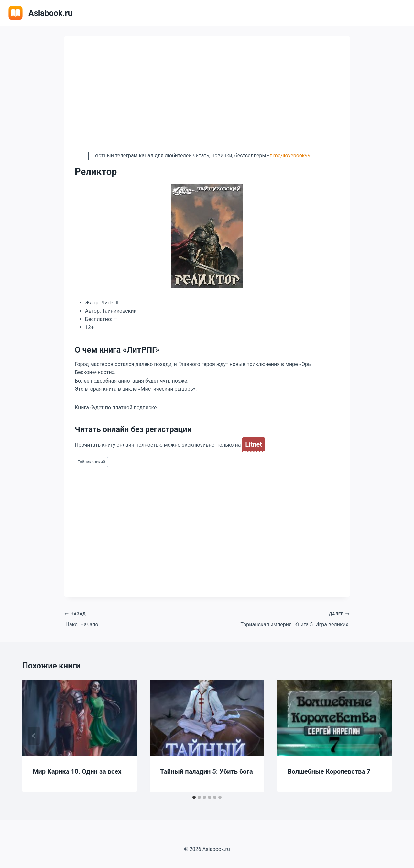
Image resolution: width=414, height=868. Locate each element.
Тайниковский (92, 462)
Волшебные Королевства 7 (329, 771)
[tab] (194, 797)
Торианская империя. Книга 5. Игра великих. (281, 619)
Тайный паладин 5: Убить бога (207, 771)
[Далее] (380, 736)
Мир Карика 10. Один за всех (77, 771)
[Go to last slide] (34, 736)
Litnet (254, 444)
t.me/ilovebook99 (290, 156)
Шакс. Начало (133, 619)
